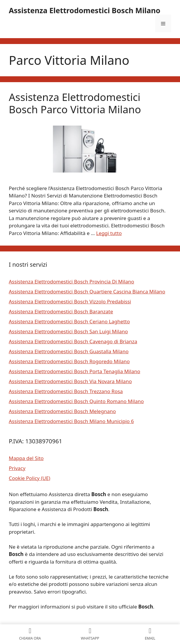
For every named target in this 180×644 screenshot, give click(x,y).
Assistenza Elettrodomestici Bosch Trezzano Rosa (66, 391)
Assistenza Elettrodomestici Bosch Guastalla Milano (69, 351)
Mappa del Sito (26, 458)
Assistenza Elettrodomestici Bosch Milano (85, 10)
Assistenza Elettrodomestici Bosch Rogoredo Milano (69, 361)
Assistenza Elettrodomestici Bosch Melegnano (62, 411)
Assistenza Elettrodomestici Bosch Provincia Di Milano (72, 282)
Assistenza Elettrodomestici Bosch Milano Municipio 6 (71, 421)
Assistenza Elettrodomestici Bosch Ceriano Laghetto (69, 321)
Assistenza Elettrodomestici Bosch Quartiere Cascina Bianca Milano (87, 291)
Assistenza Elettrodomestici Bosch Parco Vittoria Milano (75, 103)
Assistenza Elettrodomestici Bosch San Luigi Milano (68, 331)
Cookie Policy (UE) (29, 478)
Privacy (17, 468)
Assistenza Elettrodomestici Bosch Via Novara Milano (70, 381)
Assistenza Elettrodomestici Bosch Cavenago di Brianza (73, 341)
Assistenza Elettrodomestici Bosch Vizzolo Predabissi (70, 301)
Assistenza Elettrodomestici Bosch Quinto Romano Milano (76, 401)
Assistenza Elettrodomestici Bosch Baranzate (61, 311)
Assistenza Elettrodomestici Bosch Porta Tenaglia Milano (74, 371)
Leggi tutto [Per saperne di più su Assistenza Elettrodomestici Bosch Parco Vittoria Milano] (109, 233)
